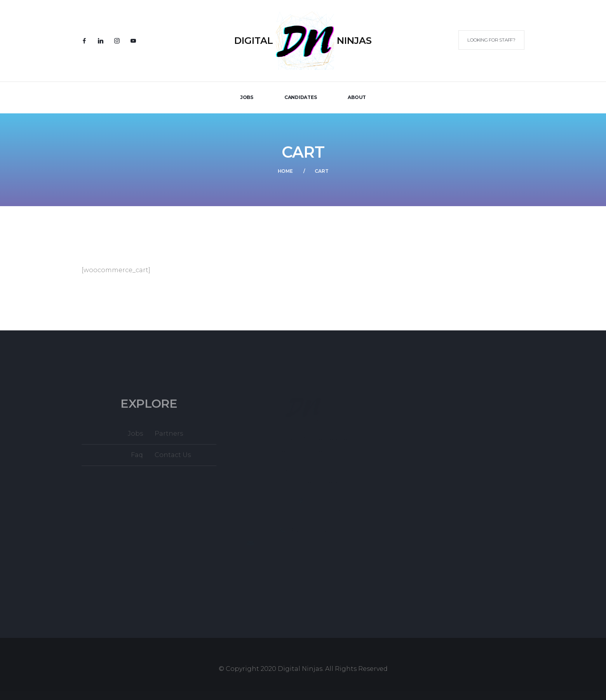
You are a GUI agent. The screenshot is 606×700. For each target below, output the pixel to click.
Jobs (135, 437)
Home (285, 171)
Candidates (301, 97)
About (357, 97)
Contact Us (173, 459)
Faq (137, 459)
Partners (169, 437)
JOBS (247, 97)
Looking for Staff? (491, 40)
